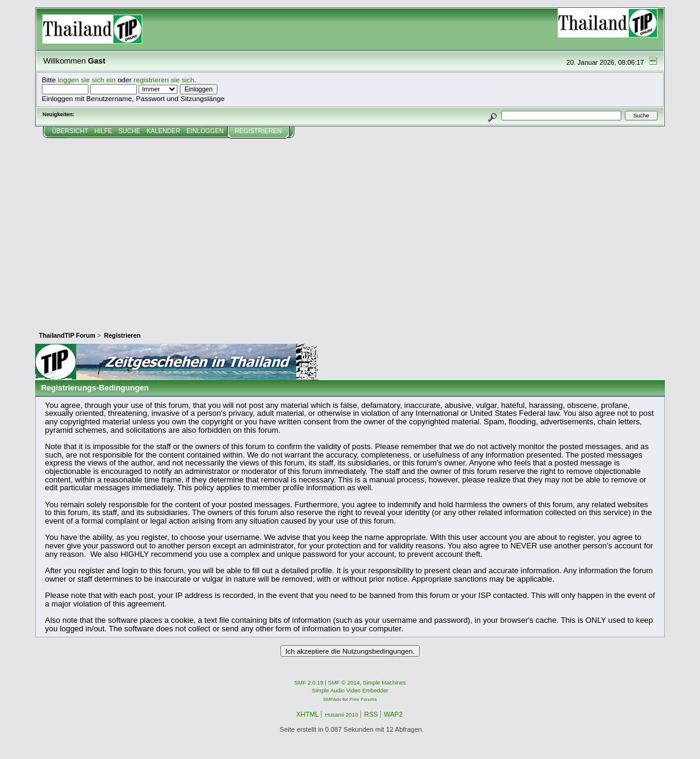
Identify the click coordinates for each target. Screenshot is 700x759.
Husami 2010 (341, 715)
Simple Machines (384, 683)
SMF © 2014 (344, 683)
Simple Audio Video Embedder (350, 691)
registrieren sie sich (164, 80)
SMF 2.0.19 (309, 683)
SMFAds (332, 699)
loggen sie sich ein (87, 80)
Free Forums (363, 699)
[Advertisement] (350, 229)
